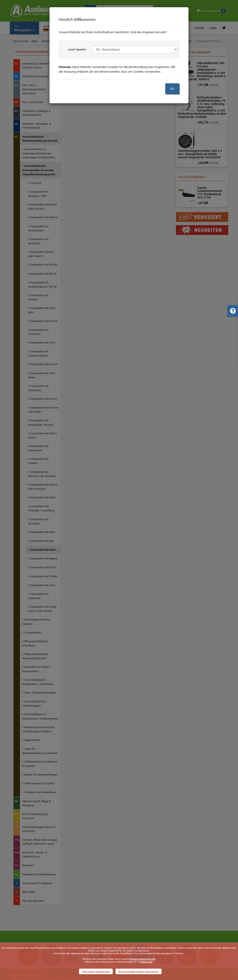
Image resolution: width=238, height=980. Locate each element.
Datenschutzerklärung (143, 959)
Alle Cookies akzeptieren (96, 971)
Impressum (146, 962)
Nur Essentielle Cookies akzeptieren (139, 971)
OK (172, 89)
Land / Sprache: (77, 49)
